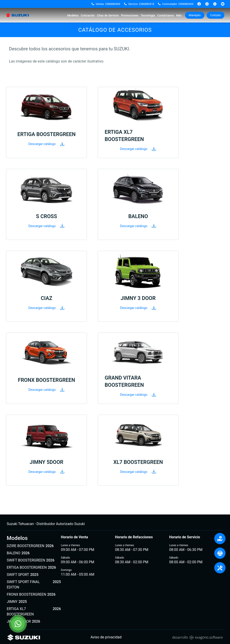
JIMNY (17, 602)
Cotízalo (216, 15)
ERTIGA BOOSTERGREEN (31, 568)
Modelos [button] (73, 15)
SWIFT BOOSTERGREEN (31, 560)
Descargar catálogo (47, 144)
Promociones (130, 15)
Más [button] (179, 15)
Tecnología (148, 15)
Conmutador (176, 4)
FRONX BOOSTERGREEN (31, 595)
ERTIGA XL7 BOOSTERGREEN (34, 612)
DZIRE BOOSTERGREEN (30, 546)
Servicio (139, 4)
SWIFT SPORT (23, 575)
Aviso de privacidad (106, 637)
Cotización (88, 15)
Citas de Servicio (108, 15)
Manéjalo (195, 15)
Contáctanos (166, 15)
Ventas (106, 4)
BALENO (18, 553)
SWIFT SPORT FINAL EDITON (34, 585)
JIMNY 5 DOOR (23, 622)
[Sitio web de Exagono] (197, 637)
